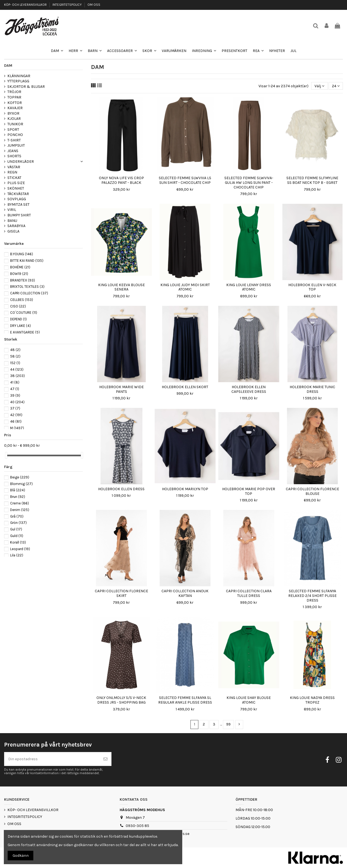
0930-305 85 (137, 826)
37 (15, 408)
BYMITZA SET (18, 204)
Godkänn (21, 856)
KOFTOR (15, 103)
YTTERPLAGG (18, 81)
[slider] (6, 455)
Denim (20, 510)
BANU (12, 221)
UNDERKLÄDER (21, 162)
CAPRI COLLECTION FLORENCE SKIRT (121, 593)
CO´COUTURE (24, 313)
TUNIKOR (15, 124)
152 (15, 363)
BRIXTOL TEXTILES (27, 287)
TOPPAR (14, 97)
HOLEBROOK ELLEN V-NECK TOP (312, 287)
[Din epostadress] (52, 759)
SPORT (13, 130)
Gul (16, 529)
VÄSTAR (14, 167)
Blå (18, 490)
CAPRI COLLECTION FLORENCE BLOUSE (312, 491)
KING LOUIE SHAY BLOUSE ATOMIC (249, 700)
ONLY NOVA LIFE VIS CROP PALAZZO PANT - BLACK (121, 180)
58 (15, 356)
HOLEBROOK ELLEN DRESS (121, 489)
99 (228, 724)
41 (15, 382)
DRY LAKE (20, 326)
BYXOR (13, 113)
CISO (18, 306)
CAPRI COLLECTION (29, 293)
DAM (8, 66)
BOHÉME (20, 267)
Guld (17, 536)
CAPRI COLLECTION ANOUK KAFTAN (185, 593)
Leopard (20, 549)
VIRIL (12, 210)
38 (17, 376)
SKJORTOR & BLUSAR (26, 87)
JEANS (13, 151)
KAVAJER (15, 108)
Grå (17, 516)
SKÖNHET (16, 188)
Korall (18, 542)
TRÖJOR (14, 92)
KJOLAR (14, 119)
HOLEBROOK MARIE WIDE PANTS (121, 389)
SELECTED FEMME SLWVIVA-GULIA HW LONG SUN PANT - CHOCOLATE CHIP (249, 183)
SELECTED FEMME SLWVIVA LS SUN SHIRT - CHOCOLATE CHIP (185, 180)
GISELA (13, 231)
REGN (12, 172)
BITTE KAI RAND (27, 261)
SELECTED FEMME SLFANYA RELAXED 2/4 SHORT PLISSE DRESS (312, 596)
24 (336, 86)
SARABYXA (16, 226)
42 (16, 415)
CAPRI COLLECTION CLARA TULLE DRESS (249, 593)
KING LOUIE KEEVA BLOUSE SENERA (121, 287)
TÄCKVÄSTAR (18, 194)
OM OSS (94, 5)
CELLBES (22, 300)
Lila (17, 555)
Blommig (21, 484)
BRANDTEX (23, 280)
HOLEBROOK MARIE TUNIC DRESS (312, 389)
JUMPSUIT (16, 145)
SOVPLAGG (17, 199)
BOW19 (19, 274)
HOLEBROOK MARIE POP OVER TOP (249, 491)
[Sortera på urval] (319, 86)
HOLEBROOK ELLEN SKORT (185, 387)
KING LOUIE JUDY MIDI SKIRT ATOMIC (185, 287)
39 (15, 395)
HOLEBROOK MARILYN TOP (185, 489)
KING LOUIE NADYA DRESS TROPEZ (312, 700)
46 (16, 421)
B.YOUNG (22, 254)
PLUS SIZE (16, 183)
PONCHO (15, 135)
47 (15, 389)
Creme (20, 503)
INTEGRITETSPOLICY (67, 5)
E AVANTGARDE (25, 332)
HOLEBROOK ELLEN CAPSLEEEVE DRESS (249, 389)
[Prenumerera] (105, 759)
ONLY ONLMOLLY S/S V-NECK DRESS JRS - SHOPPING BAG (121, 700)
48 (15, 350)
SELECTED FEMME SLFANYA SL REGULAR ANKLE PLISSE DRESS (185, 700)
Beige (20, 477)
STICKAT (14, 178)
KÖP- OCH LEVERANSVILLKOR (26, 5)
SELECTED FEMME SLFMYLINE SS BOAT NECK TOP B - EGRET (312, 180)
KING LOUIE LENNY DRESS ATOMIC (249, 287)
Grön (18, 523)
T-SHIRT (14, 140)
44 (17, 369)
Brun (18, 497)
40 (17, 402)
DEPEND (18, 319)
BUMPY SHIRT (19, 215)
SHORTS (14, 156)
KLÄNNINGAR (19, 76)
